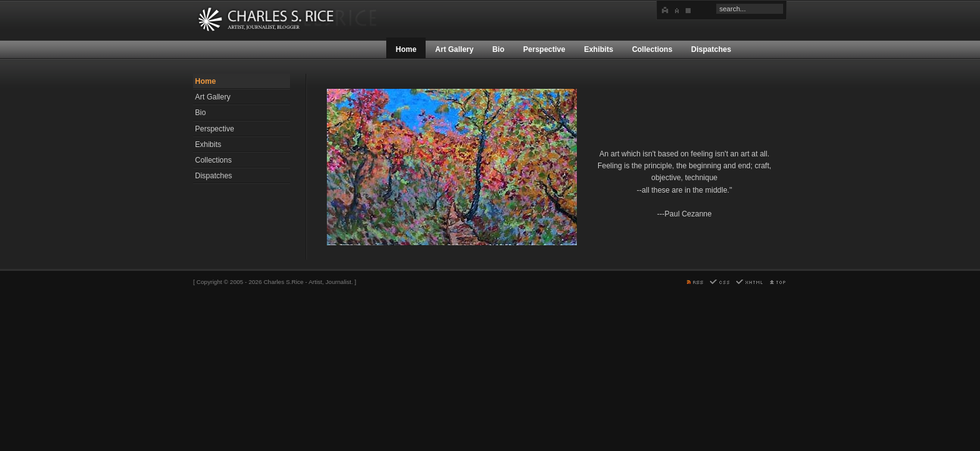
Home (205, 81)
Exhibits (208, 144)
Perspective (215, 129)
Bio (200, 113)
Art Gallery (213, 97)
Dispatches (213, 176)
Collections (213, 160)
